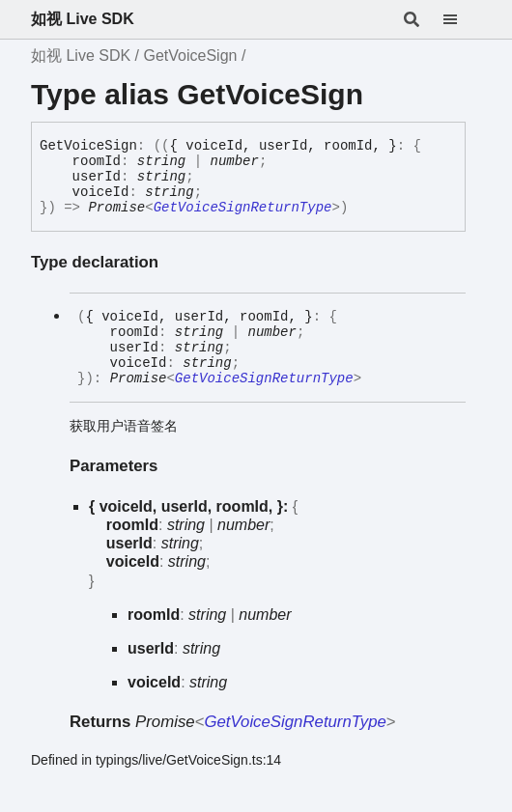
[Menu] (462, 19)
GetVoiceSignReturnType (243, 208)
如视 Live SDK (83, 19)
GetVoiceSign (190, 56)
